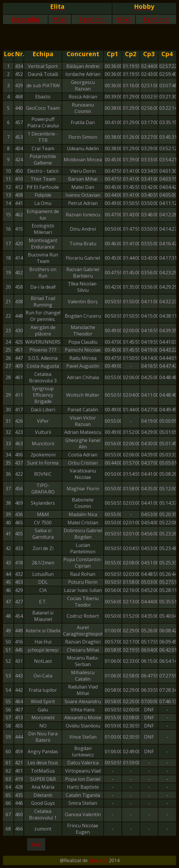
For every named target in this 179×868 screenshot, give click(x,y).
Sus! (36, 844)
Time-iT (98, 860)
